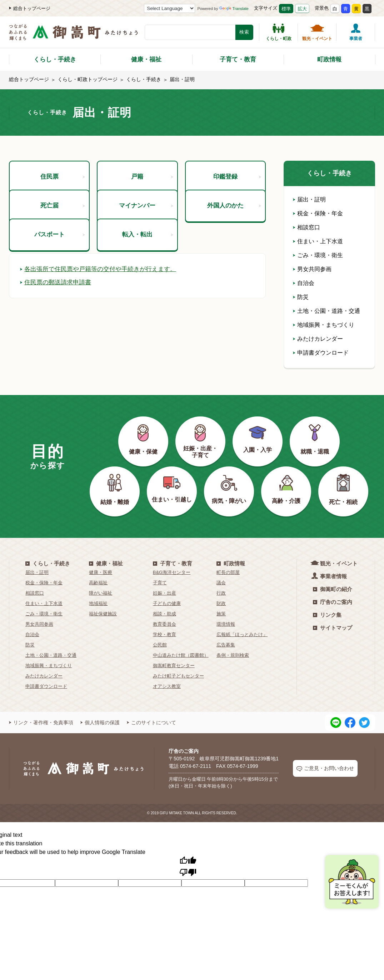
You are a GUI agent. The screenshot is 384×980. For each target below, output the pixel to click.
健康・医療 (101, 572)
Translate (234, 9)
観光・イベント (317, 32)
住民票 (63, 182)
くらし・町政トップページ (88, 79)
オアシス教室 (167, 686)
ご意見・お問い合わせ (325, 768)
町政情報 (329, 59)
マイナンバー (146, 233)
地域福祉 (98, 603)
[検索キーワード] (190, 32)
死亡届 (63, 233)
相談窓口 (306, 227)
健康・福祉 (146, 59)
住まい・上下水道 (318, 241)
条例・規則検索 (233, 655)
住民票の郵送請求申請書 (58, 347)
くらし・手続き (55, 59)
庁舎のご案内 (333, 602)
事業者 (356, 32)
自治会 (304, 283)
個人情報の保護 (100, 722)
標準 (286, 9)
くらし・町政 (279, 32)
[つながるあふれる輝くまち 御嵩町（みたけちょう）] (73, 36)
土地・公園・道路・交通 (326, 311)
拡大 (302, 9)
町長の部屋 (228, 572)
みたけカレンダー (318, 339)
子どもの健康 (167, 603)
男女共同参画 (312, 269)
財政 (221, 603)
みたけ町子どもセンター (178, 676)
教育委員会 (164, 624)
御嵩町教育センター (174, 666)
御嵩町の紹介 (333, 589)
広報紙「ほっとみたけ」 (242, 634)
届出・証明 (309, 199)
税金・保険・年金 (318, 213)
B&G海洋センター (172, 572)
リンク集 (327, 615)
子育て (160, 583)
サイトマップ (333, 628)
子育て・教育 (238, 59)
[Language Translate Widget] (169, 8)
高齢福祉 (98, 583)
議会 (221, 583)
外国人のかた (234, 233)
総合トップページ (30, 8)
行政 (221, 593)
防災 (301, 297)
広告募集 (226, 645)
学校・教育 (164, 634)
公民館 (160, 645)
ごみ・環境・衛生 (318, 255)
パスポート (59, 284)
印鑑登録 (237, 182)
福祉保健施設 (103, 614)
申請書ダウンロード (321, 353)
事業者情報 (330, 576)
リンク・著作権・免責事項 (41, 722)
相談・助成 (164, 614)
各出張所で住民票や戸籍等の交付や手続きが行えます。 (103, 334)
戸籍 (152, 182)
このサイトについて (151, 722)
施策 (221, 614)
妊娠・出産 (164, 593)
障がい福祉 (101, 593)
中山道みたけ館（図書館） (181, 655)
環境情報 (226, 624)
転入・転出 (147, 284)
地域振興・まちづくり (324, 325)
